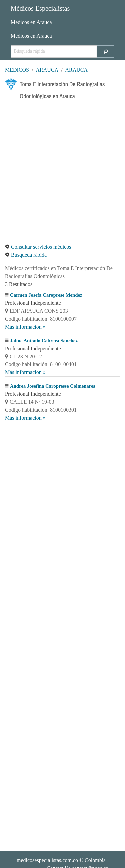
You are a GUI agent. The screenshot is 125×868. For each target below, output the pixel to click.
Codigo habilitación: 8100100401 (41, 364)
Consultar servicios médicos (38, 247)
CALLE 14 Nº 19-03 (29, 402)
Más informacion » (25, 327)
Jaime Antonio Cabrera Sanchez (44, 341)
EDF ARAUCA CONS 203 (36, 311)
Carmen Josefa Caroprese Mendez (46, 295)
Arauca (47, 70)
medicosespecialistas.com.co (47, 860)
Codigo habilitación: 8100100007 (41, 319)
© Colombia (61, 860)
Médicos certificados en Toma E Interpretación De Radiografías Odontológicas (59, 272)
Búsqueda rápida (26, 255)
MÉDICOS (17, 70)
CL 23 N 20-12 (23, 356)
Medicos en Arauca (31, 22)
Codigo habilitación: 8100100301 (41, 410)
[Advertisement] (62, 173)
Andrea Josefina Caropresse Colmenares (52, 386)
